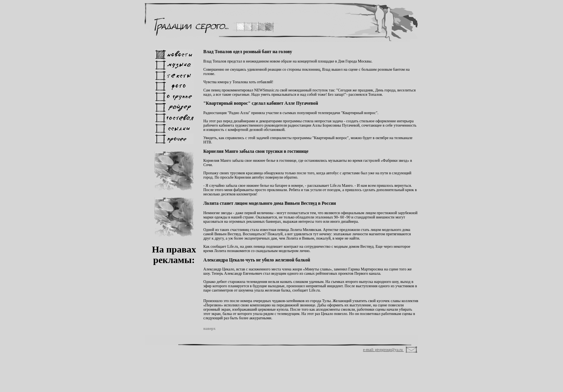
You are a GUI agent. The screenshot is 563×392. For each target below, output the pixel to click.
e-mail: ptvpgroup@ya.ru (384, 350)
